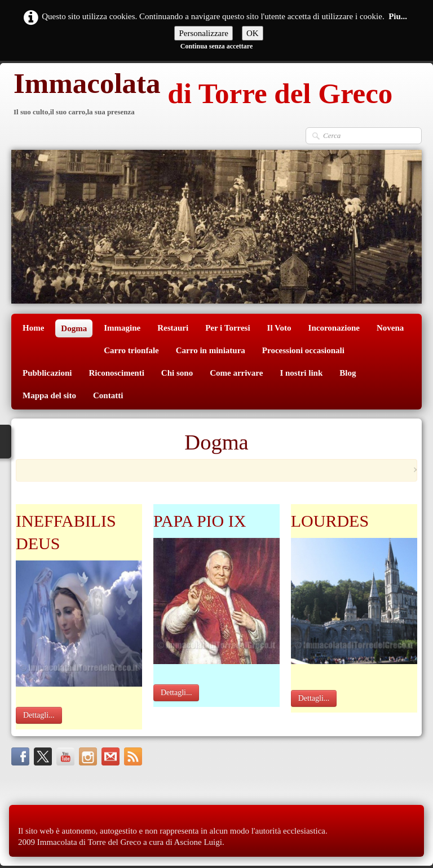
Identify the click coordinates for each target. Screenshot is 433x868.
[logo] (202, 95)
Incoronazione (334, 328)
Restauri (173, 328)
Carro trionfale (131, 350)
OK (253, 33)
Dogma (74, 328)
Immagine (122, 328)
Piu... (398, 16)
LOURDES (330, 521)
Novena (390, 328)
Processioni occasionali (303, 350)
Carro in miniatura (211, 350)
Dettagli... (39, 715)
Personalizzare (203, 33)
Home (33, 328)
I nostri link (301, 373)
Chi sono (177, 373)
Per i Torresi (227, 328)
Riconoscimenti (117, 373)
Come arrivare (236, 373)
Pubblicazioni (47, 373)
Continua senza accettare (216, 46)
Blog (348, 373)
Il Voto (279, 328)
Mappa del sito (49, 395)
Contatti (108, 395)
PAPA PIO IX (200, 521)
